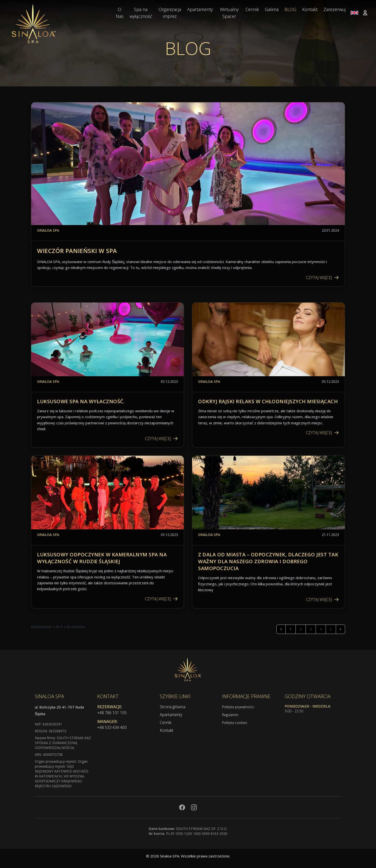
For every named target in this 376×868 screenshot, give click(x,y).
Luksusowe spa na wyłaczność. (81, 401)
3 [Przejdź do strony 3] (311, 629)
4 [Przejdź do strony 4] (321, 629)
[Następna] (340, 629)
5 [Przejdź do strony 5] (331, 629)
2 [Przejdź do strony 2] (301, 629)
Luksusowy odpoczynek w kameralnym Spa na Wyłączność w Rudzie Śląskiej (102, 558)
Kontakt (167, 730)
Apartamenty (171, 715)
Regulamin (230, 715)
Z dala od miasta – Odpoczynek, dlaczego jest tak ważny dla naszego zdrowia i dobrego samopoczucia (268, 561)
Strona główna (173, 707)
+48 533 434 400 (112, 727)
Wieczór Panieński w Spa (77, 251)
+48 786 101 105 (112, 713)
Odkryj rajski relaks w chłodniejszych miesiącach (268, 401)
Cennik (166, 722)
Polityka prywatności (238, 707)
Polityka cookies (235, 723)
